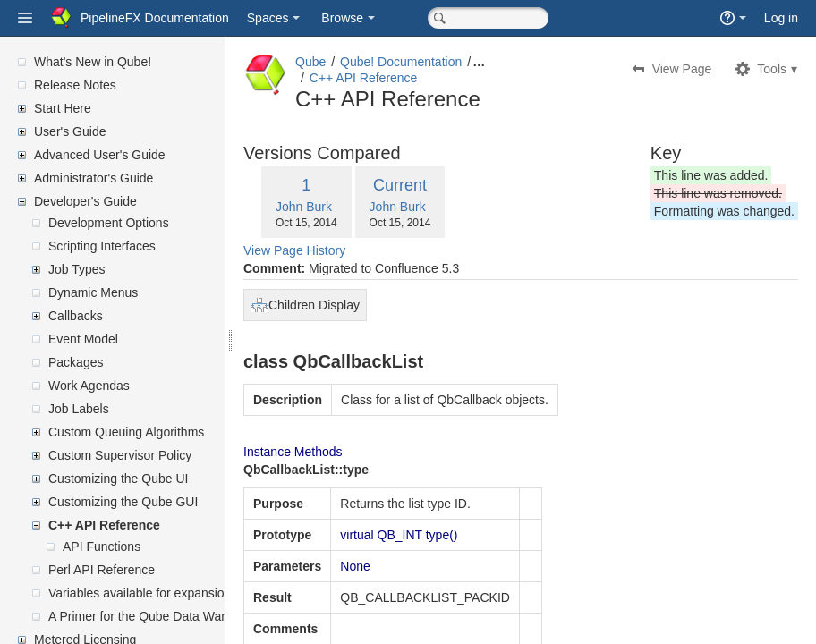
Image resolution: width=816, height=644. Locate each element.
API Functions (102, 547)
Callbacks (76, 316)
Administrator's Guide (93, 178)
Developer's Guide (85, 201)
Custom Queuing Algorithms (126, 432)
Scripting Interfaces (102, 246)
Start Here (63, 108)
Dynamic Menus (93, 292)
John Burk (347, 207)
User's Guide (70, 131)
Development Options (109, 223)
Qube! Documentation (444, 62)
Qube (353, 62)
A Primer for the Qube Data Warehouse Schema (182, 616)
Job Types (77, 269)
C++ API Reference (104, 525)
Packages (76, 362)
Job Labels (79, 409)
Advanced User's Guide (100, 155)
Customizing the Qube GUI (123, 502)
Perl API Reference (102, 570)
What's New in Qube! (93, 62)
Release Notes (75, 85)
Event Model (83, 339)
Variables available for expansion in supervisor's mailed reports (223, 593)
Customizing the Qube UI (118, 479)
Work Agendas (89, 386)
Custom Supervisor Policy (120, 455)
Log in (781, 18)
